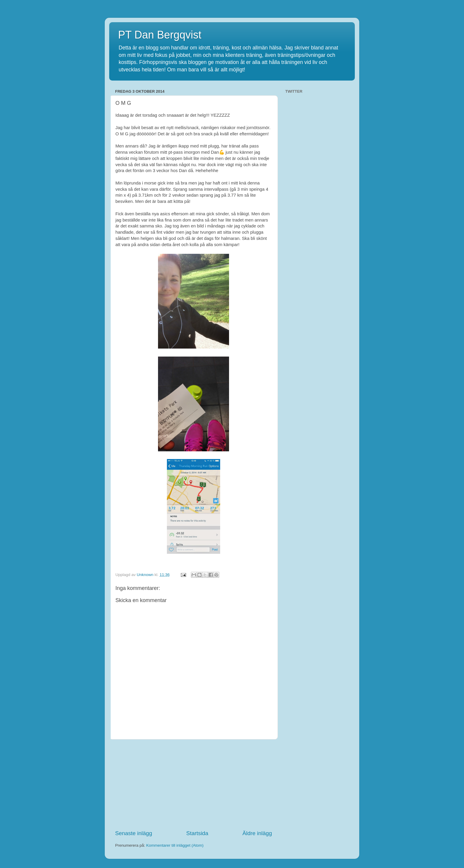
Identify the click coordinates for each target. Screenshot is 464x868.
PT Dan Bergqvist (160, 35)
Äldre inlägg (257, 833)
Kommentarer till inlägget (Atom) (175, 845)
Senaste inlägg (134, 833)
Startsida (197, 833)
